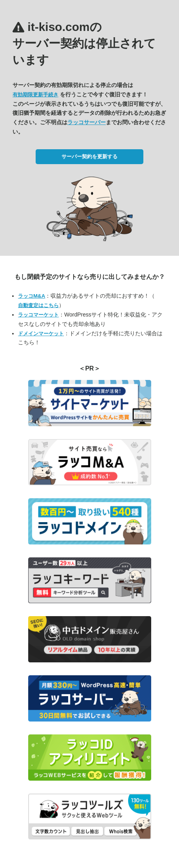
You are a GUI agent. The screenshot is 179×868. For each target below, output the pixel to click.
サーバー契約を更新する (89, 156)
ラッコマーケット (38, 315)
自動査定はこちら (38, 305)
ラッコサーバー (87, 122)
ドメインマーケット (41, 334)
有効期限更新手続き (35, 95)
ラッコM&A (32, 296)
